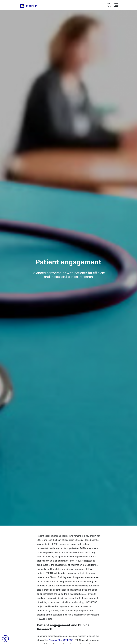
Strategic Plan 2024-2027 (61, 640)
